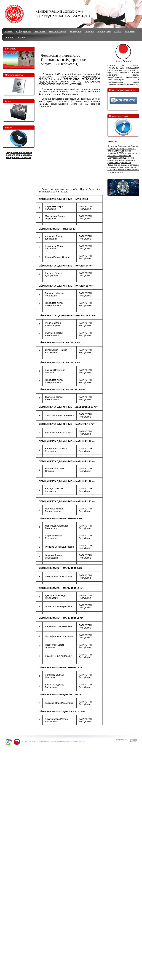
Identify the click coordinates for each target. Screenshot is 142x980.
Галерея (89, 31)
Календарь (76, 31)
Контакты (130, 31)
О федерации (23, 31)
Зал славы (40, 31)
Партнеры (9, 38)
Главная (8, 31)
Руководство (104, 31)
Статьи (22, 38)
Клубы (118, 31)
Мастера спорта (58, 31)
